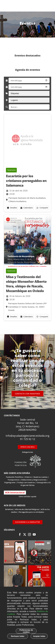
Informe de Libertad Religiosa (27, 509)
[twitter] (25, 534)
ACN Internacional (15, 493)
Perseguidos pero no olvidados (31, 512)
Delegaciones (27, 452)
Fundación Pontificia (15, 477)
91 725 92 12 (27, 439)
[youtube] (34, 534)
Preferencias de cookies (26, 631)
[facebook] (20, 534)
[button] (12, 208)
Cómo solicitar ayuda (27, 496)
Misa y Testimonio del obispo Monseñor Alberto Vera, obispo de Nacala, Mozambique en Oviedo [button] (26, 284)
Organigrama (10, 482)
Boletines (9, 509)
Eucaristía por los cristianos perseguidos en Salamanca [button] (26, 181)
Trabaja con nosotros (26, 482)
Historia (28, 477)
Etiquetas (18, 93)
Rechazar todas (18, 636)
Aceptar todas (39, 636)
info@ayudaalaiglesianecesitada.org (27, 436)
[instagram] (29, 534)
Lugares (17, 100)
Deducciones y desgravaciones (34, 480)
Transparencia (14, 480)
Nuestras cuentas (41, 477)
